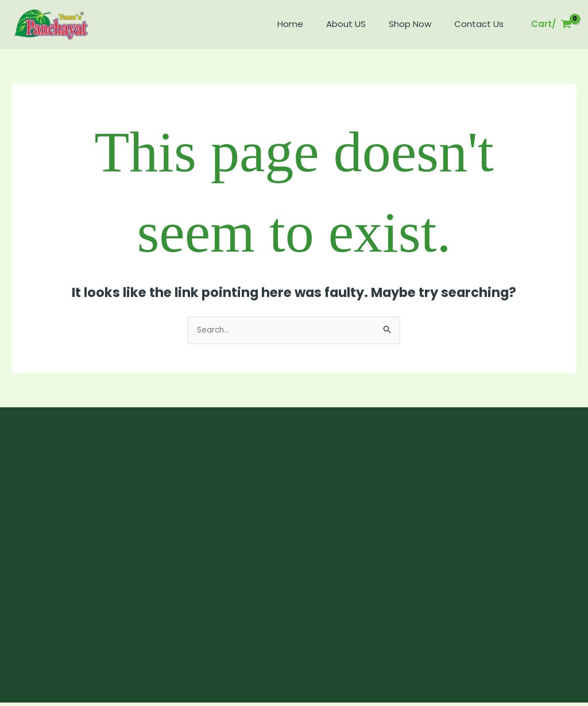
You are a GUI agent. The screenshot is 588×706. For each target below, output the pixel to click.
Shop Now (419, 24)
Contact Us (482, 24)
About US (360, 24)
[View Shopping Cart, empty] (552, 24)
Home (310, 24)
